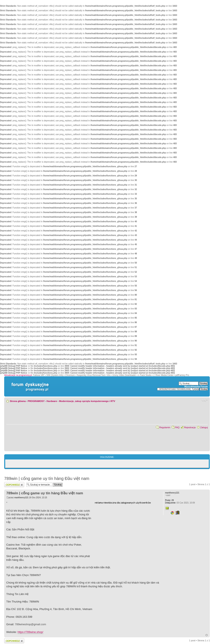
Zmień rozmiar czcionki (205, 400)
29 (169, 500)
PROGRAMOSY (36, 401)
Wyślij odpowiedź (14, 485)
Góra (207, 635)
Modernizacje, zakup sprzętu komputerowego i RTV (87, 401)
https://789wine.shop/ (30, 632)
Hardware (52, 401)
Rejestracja (190, 427)
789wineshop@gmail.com (30, 624)
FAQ (177, 427)
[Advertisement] (126, 530)
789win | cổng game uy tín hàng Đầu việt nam (47, 478)
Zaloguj (204, 427)
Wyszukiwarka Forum (196, 387)
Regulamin (165, 427)
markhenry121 (21, 498)
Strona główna (18, 401)
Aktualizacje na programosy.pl (18, 375)
